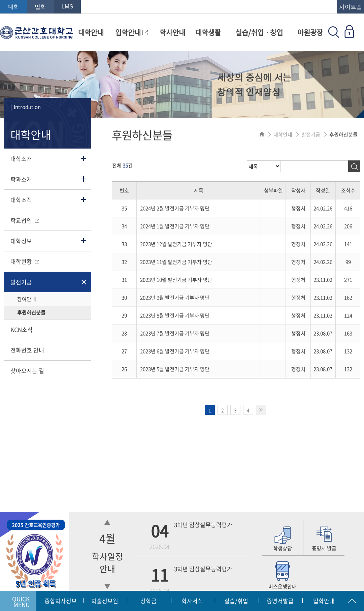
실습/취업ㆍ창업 (259, 32)
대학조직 (21, 200)
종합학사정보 (61, 601)
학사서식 (192, 601)
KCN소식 (22, 329)
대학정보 (21, 241)
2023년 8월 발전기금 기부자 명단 (175, 315)
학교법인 (25, 220)
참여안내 (27, 299)
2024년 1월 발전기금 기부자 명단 (175, 226)
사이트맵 (351, 7)
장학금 (148, 601)
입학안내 (131, 32)
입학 (40, 7)
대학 (13, 7)
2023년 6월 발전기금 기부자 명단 (175, 351)
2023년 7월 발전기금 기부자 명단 (175, 333)
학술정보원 (105, 601)
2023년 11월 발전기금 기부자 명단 (176, 262)
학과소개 (21, 179)
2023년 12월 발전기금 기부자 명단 (176, 244)
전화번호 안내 (27, 350)
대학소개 (21, 159)
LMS (68, 7)
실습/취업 (236, 601)
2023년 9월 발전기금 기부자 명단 (175, 298)
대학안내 (91, 32)
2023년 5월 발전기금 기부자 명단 (175, 369)
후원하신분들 (31, 312)
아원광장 (310, 32)
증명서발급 (280, 601)
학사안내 (172, 32)
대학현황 (25, 261)
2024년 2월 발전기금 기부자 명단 (175, 208)
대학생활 (208, 32)
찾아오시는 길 (27, 371)
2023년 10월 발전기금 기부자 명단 (176, 280)
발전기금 (21, 282)
